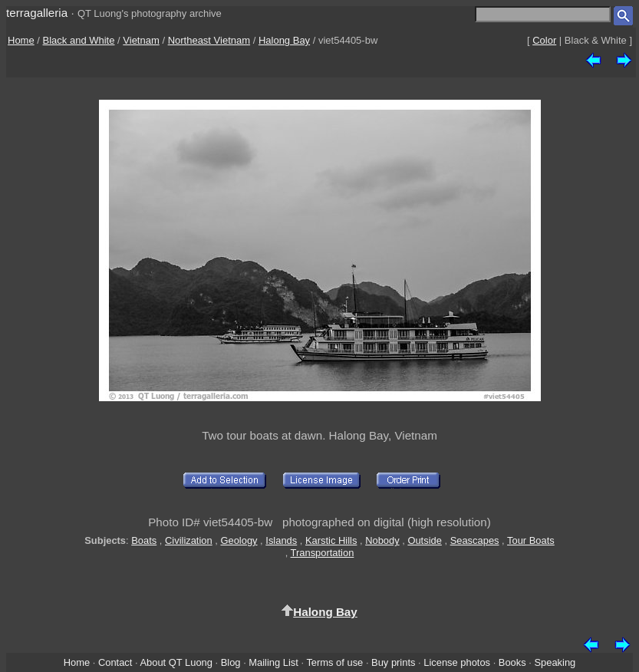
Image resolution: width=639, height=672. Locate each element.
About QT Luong (176, 662)
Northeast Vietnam (209, 40)
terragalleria (37, 13)
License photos (457, 662)
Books (512, 662)
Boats (144, 540)
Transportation (323, 553)
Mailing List (273, 662)
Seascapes (475, 540)
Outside (424, 540)
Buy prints (393, 662)
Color (544, 40)
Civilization (189, 540)
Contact (115, 662)
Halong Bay (284, 40)
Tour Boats (531, 540)
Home (21, 40)
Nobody (382, 540)
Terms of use (334, 662)
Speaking (555, 662)
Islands (281, 540)
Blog (231, 662)
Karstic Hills (331, 540)
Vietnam (141, 40)
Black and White (79, 40)
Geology (239, 540)
